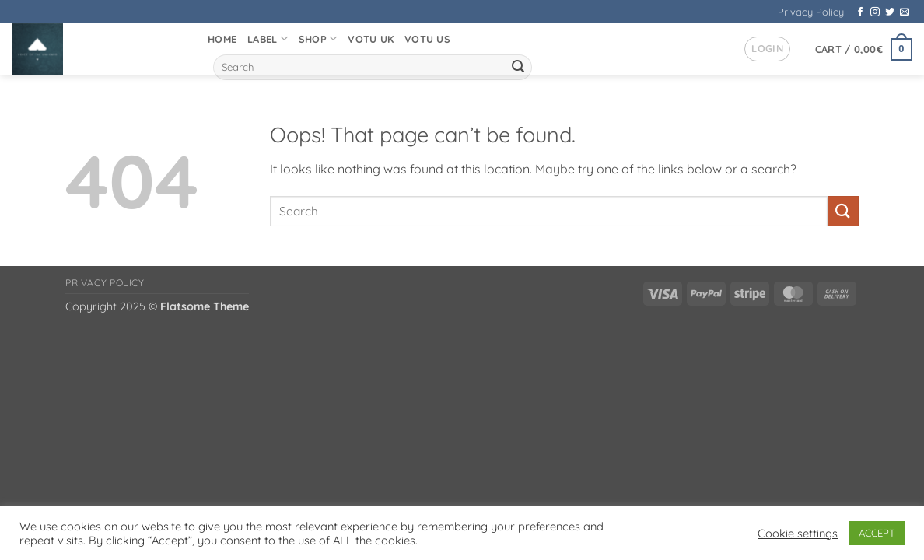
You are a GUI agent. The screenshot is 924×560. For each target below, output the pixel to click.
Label (268, 38)
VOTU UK (371, 39)
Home (222, 39)
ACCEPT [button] (877, 533)
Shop (318, 38)
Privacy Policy (811, 12)
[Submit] (518, 68)
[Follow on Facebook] (860, 12)
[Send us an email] (905, 12)
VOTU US (427, 39)
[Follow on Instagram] (875, 12)
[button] (767, 49)
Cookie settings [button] (798, 534)
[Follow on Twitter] (890, 12)
